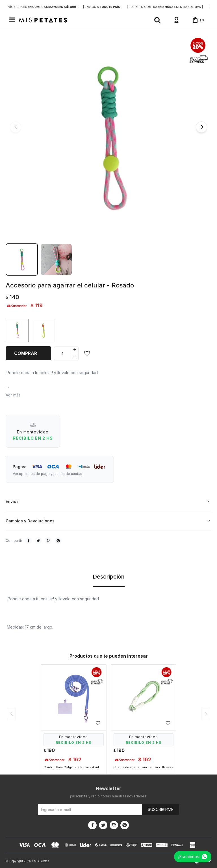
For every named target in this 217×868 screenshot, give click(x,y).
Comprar (26, 353)
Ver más (13, 395)
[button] (157, 20)
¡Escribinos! (189, 857)
